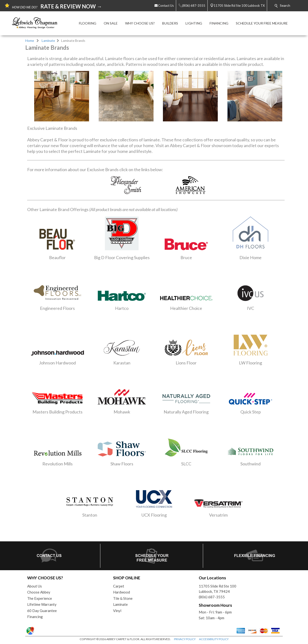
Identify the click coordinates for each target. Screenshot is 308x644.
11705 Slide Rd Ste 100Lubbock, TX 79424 (218, 589)
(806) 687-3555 (212, 597)
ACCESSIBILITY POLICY (214, 639)
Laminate (48, 41)
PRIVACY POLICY (185, 639)
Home (30, 41)
